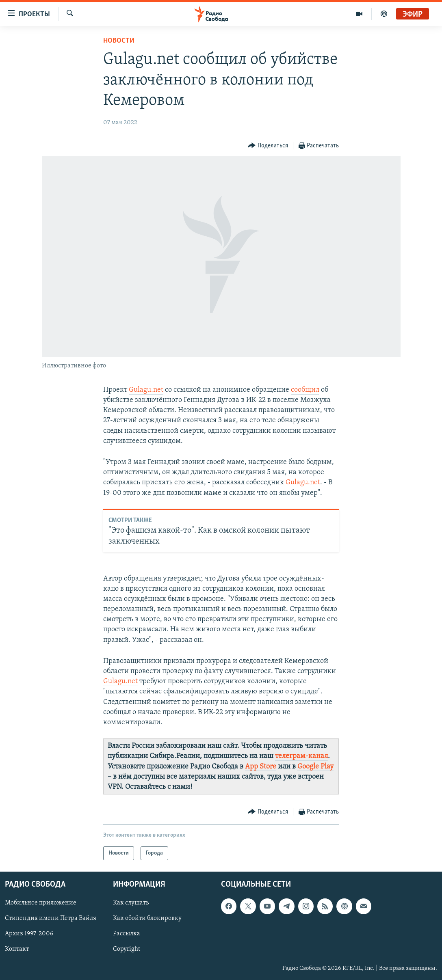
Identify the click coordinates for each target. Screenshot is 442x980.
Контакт (17, 950)
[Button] (268, 146)
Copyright (127, 950)
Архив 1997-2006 (29, 934)
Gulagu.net (146, 390)
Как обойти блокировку (147, 919)
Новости (119, 41)
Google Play (315, 767)
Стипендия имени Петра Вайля (51, 919)
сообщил (305, 390)
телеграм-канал (301, 756)
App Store (261, 767)
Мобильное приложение (41, 903)
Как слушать (131, 903)
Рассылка (127, 934)
